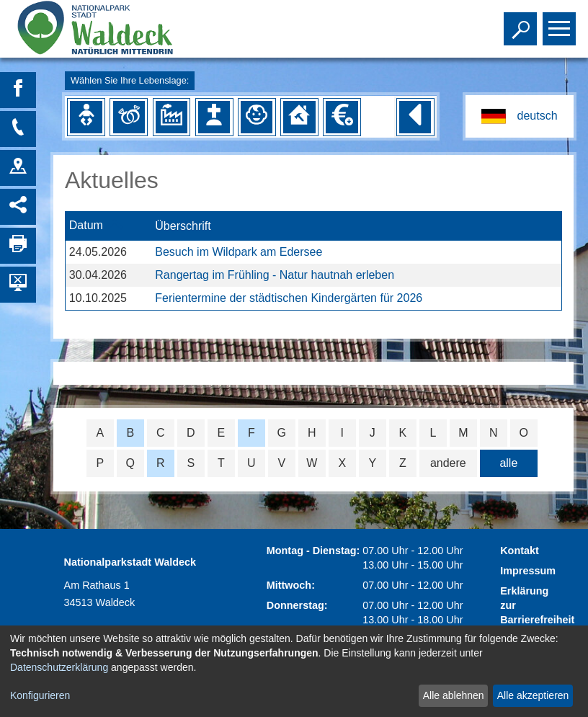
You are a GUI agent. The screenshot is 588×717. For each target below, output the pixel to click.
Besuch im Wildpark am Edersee (239, 252)
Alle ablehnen (454, 695)
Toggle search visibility (522, 22)
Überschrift (183, 226)
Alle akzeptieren (533, 695)
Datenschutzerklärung (59, 667)
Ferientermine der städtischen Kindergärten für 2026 (289, 298)
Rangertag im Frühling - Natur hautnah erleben (275, 275)
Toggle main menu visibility (561, 22)
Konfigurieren (40, 695)
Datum (86, 226)
